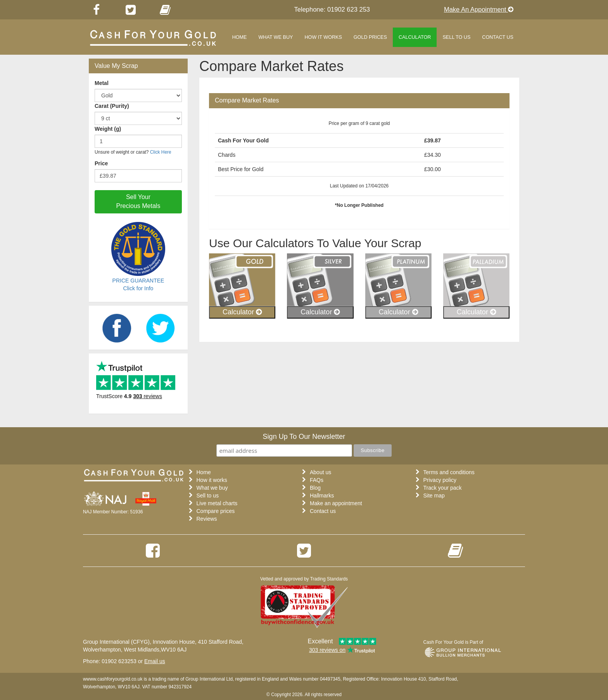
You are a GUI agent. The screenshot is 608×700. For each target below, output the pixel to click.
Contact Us (498, 37)
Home (240, 37)
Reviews (207, 519)
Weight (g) (108, 129)
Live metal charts (217, 503)
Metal (102, 83)
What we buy (275, 37)
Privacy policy (440, 480)
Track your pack (443, 488)
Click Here (161, 152)
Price (101, 163)
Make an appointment (336, 503)
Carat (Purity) (112, 106)
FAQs (317, 480)
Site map (434, 496)
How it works (323, 37)
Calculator (415, 37)
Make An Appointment (479, 9)
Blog (315, 488)
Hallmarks (322, 496)
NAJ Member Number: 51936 (113, 512)
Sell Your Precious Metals (138, 201)
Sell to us (456, 37)
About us (320, 472)
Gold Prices (370, 37)
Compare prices (216, 511)
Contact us (323, 511)
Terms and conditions (449, 472)
